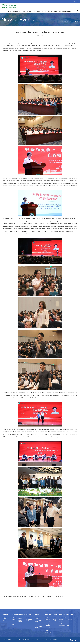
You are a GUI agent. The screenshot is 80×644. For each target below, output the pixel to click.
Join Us (44, 11)
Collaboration (37, 11)
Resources (50, 11)
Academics (29, 11)
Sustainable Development (65, 11)
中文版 (77, 1)
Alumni (55, 11)
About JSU (15, 11)
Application (22, 11)
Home (10, 11)
